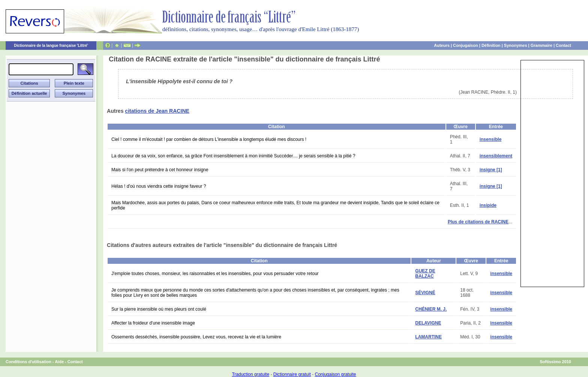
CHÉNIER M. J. (431, 309)
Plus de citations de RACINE (478, 222)
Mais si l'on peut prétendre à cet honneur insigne (160, 170)
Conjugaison (466, 45)
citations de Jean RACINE (157, 111)
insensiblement (496, 156)
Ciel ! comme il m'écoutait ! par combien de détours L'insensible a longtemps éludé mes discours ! (209, 139)
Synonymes (516, 45)
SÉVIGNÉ (425, 293)
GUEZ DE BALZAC (425, 274)
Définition (491, 45)
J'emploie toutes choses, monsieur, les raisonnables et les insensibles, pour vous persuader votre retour (215, 274)
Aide (59, 362)
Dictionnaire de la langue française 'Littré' (51, 46)
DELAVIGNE (428, 323)
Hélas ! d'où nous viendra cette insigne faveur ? (159, 186)
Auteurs (442, 45)
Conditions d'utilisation (28, 362)
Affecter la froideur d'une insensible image (153, 323)
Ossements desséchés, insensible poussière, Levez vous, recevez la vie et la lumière (196, 337)
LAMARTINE (428, 337)
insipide (488, 205)
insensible (491, 139)
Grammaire (541, 45)
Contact (563, 45)
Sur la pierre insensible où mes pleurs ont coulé (159, 309)
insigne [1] (491, 170)
